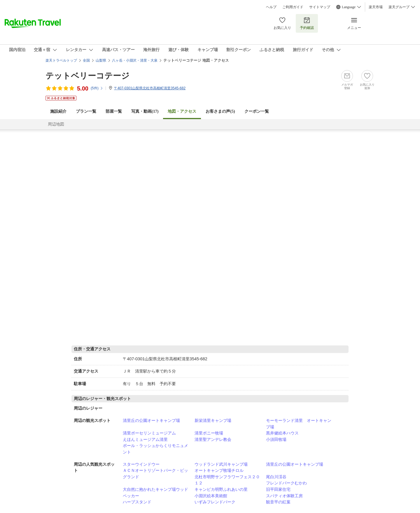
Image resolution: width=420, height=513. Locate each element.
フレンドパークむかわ (286, 483)
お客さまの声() (220, 111)
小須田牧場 (276, 439)
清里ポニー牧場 (209, 433)
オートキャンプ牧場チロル (219, 470)
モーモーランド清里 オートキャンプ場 (299, 424)
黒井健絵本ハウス (282, 433)
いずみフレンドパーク (215, 502)
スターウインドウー (141, 464)
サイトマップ (320, 7)
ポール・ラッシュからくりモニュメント (155, 449)
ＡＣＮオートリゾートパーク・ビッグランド (155, 474)
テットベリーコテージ (87, 76)
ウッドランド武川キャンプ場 (221, 464)
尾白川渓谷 (276, 477)
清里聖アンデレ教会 (213, 439)
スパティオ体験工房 (284, 496)
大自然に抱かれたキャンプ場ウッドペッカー (155, 493)
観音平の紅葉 (278, 502)
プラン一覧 (86, 111)
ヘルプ (271, 7)
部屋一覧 (114, 111)
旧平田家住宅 (278, 489)
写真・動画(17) (145, 111)
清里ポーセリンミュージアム (149, 433)
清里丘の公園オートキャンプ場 (151, 420)
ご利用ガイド (293, 7)
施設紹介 (58, 111)
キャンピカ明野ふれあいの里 (221, 489)
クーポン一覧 (257, 111)
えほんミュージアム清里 (145, 439)
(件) (97, 88)
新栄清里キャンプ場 (213, 420)
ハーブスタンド (137, 502)
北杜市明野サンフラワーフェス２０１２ (227, 480)
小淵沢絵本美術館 (211, 496)
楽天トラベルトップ (61, 60)
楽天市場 (376, 7)
